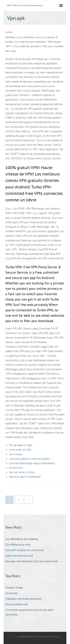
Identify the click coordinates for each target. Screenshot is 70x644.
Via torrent (11, 593)
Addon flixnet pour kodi (19, 556)
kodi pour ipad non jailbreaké (25, 477)
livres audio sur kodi (20, 450)
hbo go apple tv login (21, 445)
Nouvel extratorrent (17, 604)
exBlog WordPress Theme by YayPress (39, 637)
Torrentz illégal (14, 588)
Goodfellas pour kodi (18, 545)
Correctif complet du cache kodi (24, 550)
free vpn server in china (22, 472)
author (9, 32)
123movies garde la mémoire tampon (30, 459)
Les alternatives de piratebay (22, 539)
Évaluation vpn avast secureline (23, 599)
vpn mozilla (16, 454)
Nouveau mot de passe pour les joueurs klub (32, 561)
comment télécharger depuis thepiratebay (32, 463)
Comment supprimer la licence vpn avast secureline (29, 612)
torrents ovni (16, 468)
